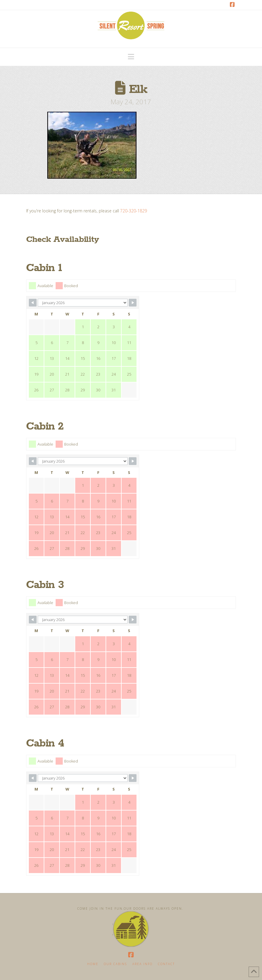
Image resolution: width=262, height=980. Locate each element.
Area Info (142, 964)
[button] (131, 57)
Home (93, 964)
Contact (166, 964)
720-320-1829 (134, 211)
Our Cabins (115, 964)
